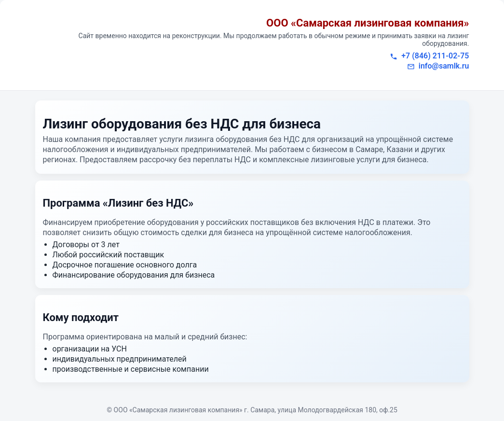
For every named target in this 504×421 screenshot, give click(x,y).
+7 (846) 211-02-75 (435, 56)
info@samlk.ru (444, 66)
